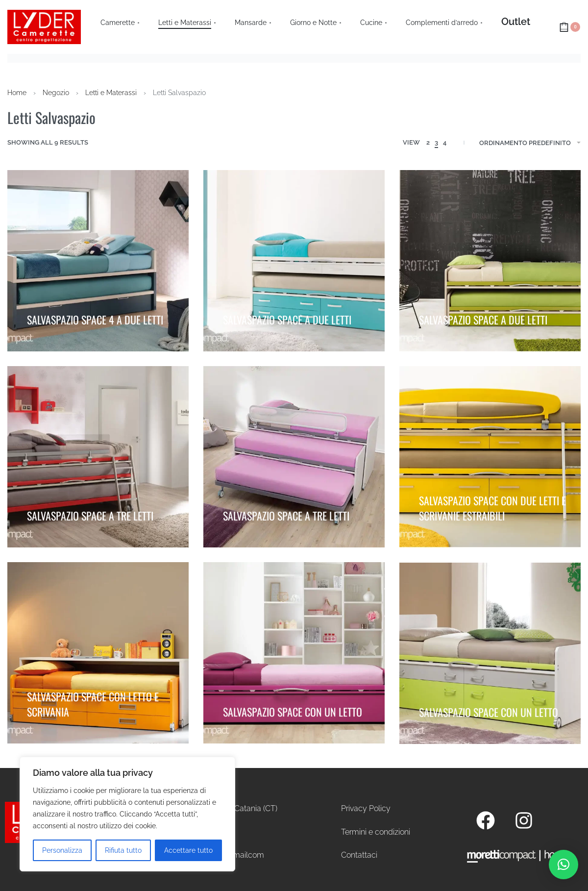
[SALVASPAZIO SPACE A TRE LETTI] (98, 457)
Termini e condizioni (376, 832)
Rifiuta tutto (123, 850)
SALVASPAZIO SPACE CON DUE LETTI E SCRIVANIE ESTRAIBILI (492, 506)
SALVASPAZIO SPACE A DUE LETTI (287, 317)
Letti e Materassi (111, 93)
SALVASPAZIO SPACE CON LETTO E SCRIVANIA (93, 703)
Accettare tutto (188, 850)
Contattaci (359, 855)
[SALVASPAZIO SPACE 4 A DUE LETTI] (98, 261)
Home (17, 93)
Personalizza (62, 850)
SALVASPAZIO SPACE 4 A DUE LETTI (95, 317)
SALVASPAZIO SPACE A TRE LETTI (90, 513)
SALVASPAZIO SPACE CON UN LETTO (292, 713)
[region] (127, 814)
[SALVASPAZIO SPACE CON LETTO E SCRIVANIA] (98, 655)
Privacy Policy (366, 808)
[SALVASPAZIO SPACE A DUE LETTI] (294, 261)
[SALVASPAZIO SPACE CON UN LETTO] (294, 658)
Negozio (56, 93)
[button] (563, 865)
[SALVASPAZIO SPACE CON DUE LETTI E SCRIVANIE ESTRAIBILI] (490, 458)
